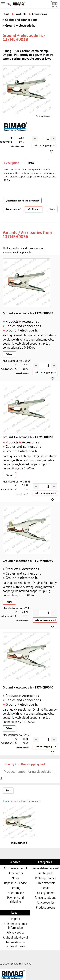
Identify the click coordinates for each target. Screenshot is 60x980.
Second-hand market (46, 868)
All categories (46, 902)
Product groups (46, 907)
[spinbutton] (41, 139)
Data (31, 163)
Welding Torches (46, 878)
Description (12, 163)
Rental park (46, 873)
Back (52, 209)
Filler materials (46, 883)
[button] (53, 138)
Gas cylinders (46, 893)
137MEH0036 (15, 236)
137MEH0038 (19, 843)
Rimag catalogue (46, 897)
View (9, 354)
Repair (46, 888)
